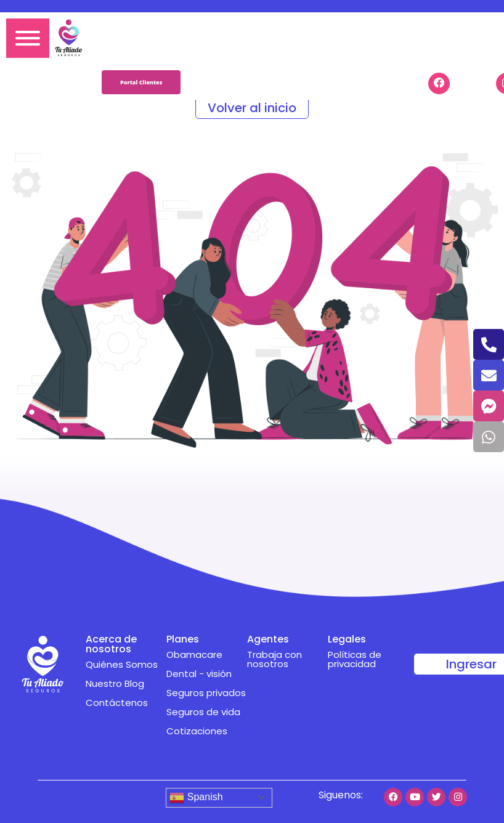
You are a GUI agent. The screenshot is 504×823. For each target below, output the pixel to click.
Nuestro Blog (115, 683)
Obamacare (194, 655)
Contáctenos (117, 703)
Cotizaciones (197, 731)
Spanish (196, 798)
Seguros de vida (203, 712)
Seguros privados (206, 693)
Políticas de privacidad (355, 659)
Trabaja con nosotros (274, 659)
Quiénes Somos (122, 664)
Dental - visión (199, 674)
